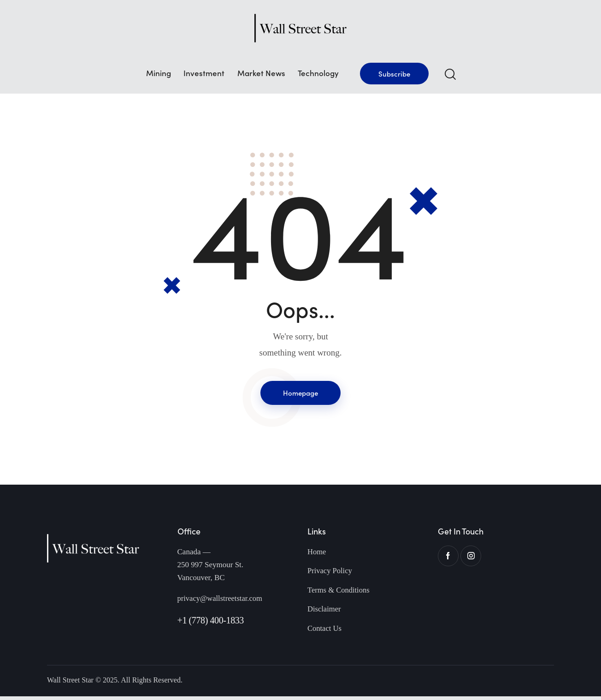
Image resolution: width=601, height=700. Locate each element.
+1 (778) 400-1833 (211, 622)
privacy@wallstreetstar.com (221, 600)
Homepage (300, 393)
